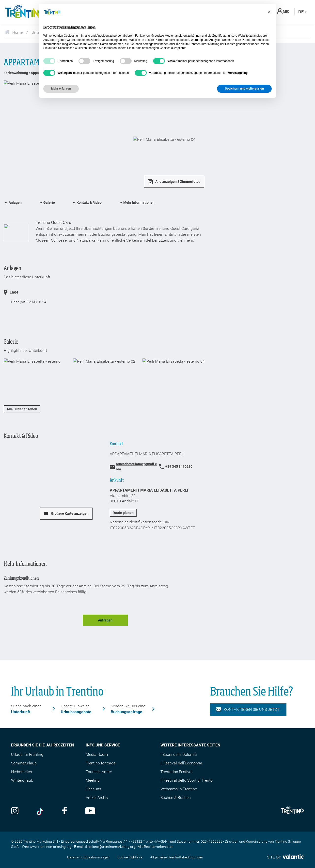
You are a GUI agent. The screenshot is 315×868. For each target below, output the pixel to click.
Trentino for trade (101, 763)
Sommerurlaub (24, 763)
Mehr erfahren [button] (61, 89)
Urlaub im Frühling (27, 754)
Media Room (97, 754)
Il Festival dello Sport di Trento (187, 780)
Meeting (93, 780)
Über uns (93, 789)
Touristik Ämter (99, 772)
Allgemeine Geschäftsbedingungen (177, 857)
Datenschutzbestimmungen (88, 857)
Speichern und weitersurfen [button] (244, 89)
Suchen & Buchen (176, 798)
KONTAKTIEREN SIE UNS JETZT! (248, 710)
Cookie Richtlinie (130, 857)
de (302, 12)
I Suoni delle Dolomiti (179, 754)
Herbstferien (22, 772)
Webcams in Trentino (179, 789)
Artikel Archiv (97, 798)
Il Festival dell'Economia (181, 763)
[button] (269, 12)
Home (14, 32)
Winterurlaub (22, 780)
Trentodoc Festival (176, 772)
